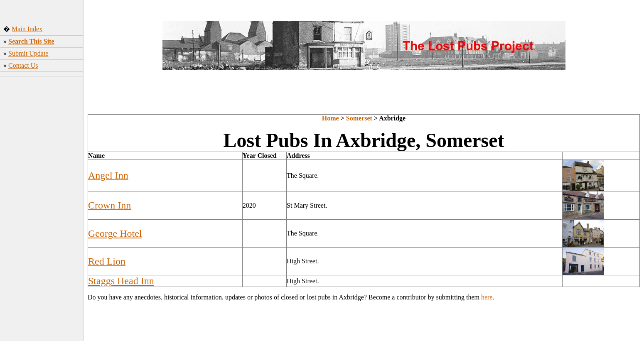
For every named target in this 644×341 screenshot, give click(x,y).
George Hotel (115, 233)
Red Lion (107, 261)
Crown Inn (109, 205)
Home (331, 118)
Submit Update (28, 53)
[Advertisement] (42, 210)
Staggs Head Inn (121, 281)
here (487, 297)
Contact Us (23, 65)
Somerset (359, 118)
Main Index (27, 29)
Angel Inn (108, 175)
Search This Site (31, 41)
